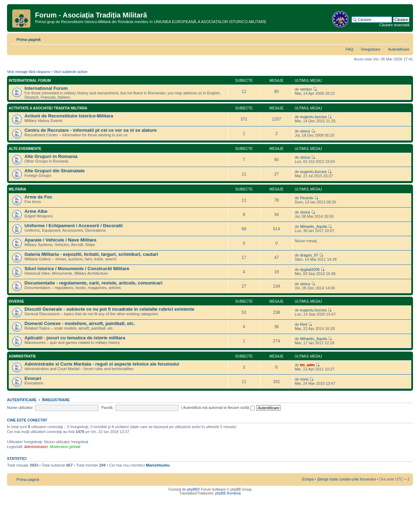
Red (304, 324)
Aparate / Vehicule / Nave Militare (60, 240)
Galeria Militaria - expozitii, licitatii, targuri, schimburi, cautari (91, 254)
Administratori (36, 447)
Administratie (22, 356)
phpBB (192, 489)
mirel (304, 379)
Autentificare (399, 49)
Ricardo (307, 198)
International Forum (30, 81)
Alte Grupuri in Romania (51, 156)
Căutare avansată (394, 25)
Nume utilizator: (20, 407)
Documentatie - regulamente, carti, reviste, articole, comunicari (93, 283)
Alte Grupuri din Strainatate (55, 171)
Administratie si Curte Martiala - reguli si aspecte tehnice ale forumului (102, 364)
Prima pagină (29, 39)
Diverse (16, 301)
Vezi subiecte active (70, 72)
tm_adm (307, 365)
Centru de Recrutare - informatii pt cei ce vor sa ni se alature (91, 130)
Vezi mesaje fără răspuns (29, 72)
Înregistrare (371, 49)
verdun (306, 89)
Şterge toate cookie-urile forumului (347, 479)
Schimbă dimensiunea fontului (404, 38)
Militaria (17, 189)
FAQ (349, 49)
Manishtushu (158, 465)
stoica (305, 131)
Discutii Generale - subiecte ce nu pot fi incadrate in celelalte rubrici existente (109, 309)
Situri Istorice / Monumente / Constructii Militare (77, 269)
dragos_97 (309, 255)
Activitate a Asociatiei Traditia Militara (48, 108)
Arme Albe (36, 211)
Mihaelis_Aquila (314, 226)
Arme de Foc (38, 197)
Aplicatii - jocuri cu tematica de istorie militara (75, 338)
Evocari (33, 378)
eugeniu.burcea (313, 117)
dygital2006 (310, 269)
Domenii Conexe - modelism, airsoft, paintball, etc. (80, 323)
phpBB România (228, 493)
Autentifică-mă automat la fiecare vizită (219, 407)
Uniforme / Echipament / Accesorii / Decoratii (74, 226)
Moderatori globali (65, 447)
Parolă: (108, 407)
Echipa (308, 479)
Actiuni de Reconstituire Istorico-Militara (69, 116)
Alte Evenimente (25, 149)
